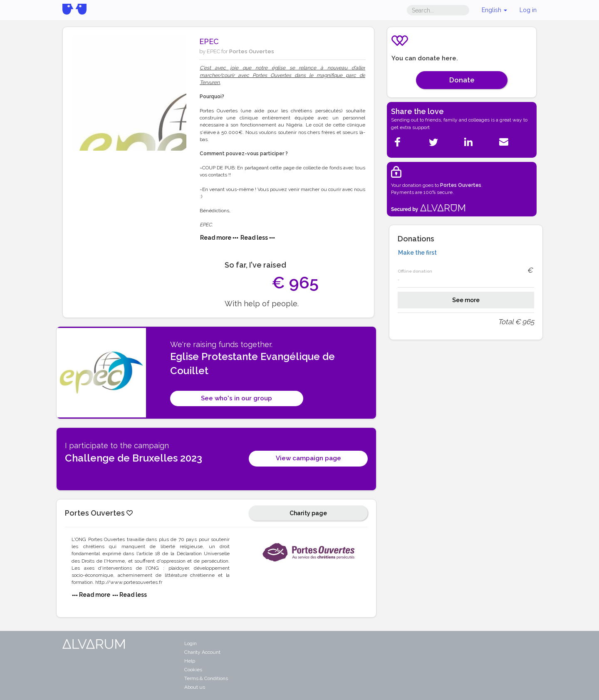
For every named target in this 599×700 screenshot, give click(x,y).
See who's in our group (236, 398)
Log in (528, 10)
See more (466, 300)
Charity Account (202, 652)
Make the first (417, 253)
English (494, 10)
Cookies (193, 670)
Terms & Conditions (206, 678)
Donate (462, 80)
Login (191, 643)
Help (190, 661)
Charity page (308, 513)
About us (195, 687)
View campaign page (308, 458)
